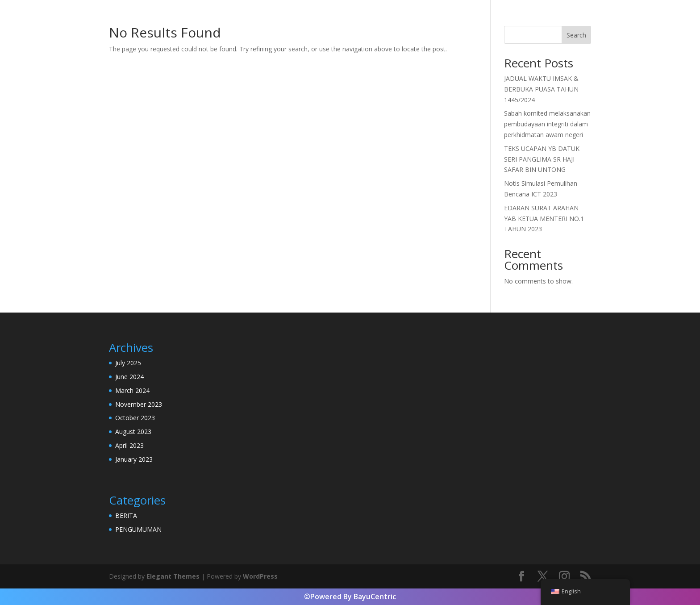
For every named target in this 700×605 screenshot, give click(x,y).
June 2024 (129, 377)
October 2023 (135, 418)
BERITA (126, 515)
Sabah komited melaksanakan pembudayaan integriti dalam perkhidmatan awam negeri (547, 124)
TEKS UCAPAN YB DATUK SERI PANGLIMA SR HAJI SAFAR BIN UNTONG (542, 159)
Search (576, 35)
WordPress (260, 576)
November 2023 (139, 404)
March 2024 (132, 390)
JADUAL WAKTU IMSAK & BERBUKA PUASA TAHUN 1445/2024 (541, 89)
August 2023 (133, 432)
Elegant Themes (173, 576)
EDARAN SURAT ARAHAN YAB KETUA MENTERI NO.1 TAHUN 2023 (544, 219)
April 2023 (129, 445)
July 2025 (128, 363)
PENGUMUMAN (138, 529)
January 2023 (134, 459)
